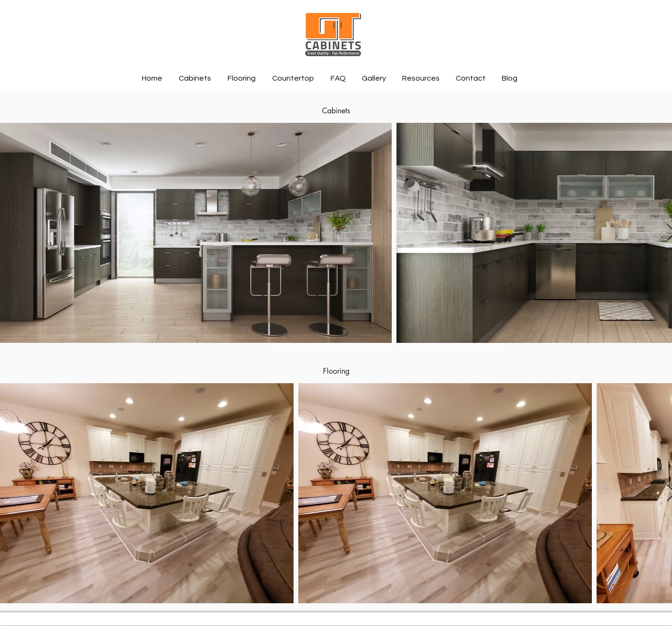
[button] (196, 78)
